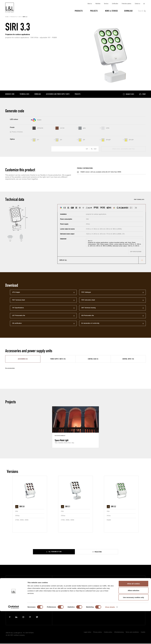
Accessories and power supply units (58, 94)
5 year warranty (115, 583)
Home (7, 17)
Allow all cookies (134, 616)
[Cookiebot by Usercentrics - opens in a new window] (14, 640)
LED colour (14, 120)
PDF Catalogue (86, 293)
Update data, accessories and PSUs (124, 149)
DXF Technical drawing (89, 308)
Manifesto (98, 4)
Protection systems (126, 4)
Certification (115, 4)
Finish (12, 128)
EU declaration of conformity (90, 324)
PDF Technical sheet (19, 300)
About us (90, 4)
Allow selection (133, 623)
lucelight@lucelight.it (38, 605)
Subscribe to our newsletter (119, 579)
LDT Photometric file (19, 316)
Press (62, 592)
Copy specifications (136, 252)
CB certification (17, 324)
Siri (20, 17)
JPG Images (16, 293)
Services (106, 4)
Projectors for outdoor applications (18, 35)
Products (79, 11)
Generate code (10, 94)
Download (128, 11)
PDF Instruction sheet (88, 300)
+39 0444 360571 (38, 604)
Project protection (116, 586)
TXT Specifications (18, 308)
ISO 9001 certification (117, 589)
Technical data (24, 94)
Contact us (137, 4)
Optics (12, 140)
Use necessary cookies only (133, 630)
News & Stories (111, 11)
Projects (94, 11)
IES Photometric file (88, 316)
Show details (110, 640)
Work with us (87, 598)
